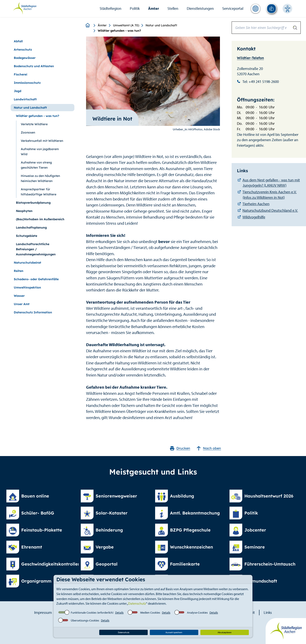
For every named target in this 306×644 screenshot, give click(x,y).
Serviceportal (233, 8)
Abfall (18, 41)
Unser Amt (22, 304)
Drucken (180, 448)
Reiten (19, 271)
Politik (135, 8)
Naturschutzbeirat (28, 263)
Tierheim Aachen (256, 204)
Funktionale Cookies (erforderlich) (92, 613)
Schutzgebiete (27, 236)
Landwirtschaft (25, 99)
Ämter (154, 8)
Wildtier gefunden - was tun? (38, 116)
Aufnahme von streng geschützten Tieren (36, 165)
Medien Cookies (150, 613)
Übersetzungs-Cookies (85, 620)
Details (119, 613)
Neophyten (24, 211)
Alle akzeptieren (225, 632)
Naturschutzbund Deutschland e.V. (270, 210)
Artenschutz (23, 50)
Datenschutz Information (33, 312)
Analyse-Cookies (197, 613)
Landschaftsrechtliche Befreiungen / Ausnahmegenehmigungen (36, 249)
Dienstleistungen (200, 8)
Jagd (18, 91)
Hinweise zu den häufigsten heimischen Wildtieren (40, 178)
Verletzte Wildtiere (34, 124)
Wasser (19, 296)
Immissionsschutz (27, 83)
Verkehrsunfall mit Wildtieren (42, 141)
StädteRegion (110, 8)
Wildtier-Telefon (250, 58)
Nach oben (209, 448)
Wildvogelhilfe (254, 217)
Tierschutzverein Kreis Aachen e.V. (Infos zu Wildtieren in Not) (270, 195)
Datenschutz (137, 603)
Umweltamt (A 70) (126, 25)
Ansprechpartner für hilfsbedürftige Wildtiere (39, 192)
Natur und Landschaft (161, 25)
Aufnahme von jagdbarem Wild (40, 152)
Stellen (173, 8)
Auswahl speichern (174, 632)
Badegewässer (25, 58)
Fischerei (21, 74)
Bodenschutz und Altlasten (34, 66)
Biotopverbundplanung (33, 203)
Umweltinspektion (27, 287)
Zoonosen (28, 132)
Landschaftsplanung (31, 227)
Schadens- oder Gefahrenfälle (36, 279)
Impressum (43, 612)
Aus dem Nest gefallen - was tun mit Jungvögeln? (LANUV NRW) (271, 183)
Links (268, 612)
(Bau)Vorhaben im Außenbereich (40, 219)
